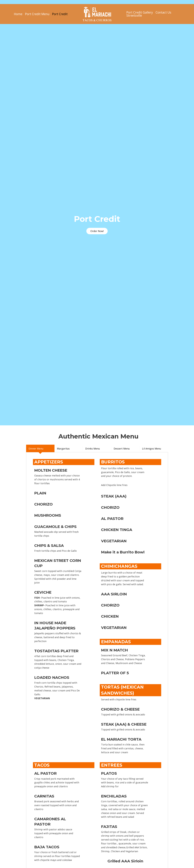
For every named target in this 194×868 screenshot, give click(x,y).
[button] (97, 231)
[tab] (40, 448)
